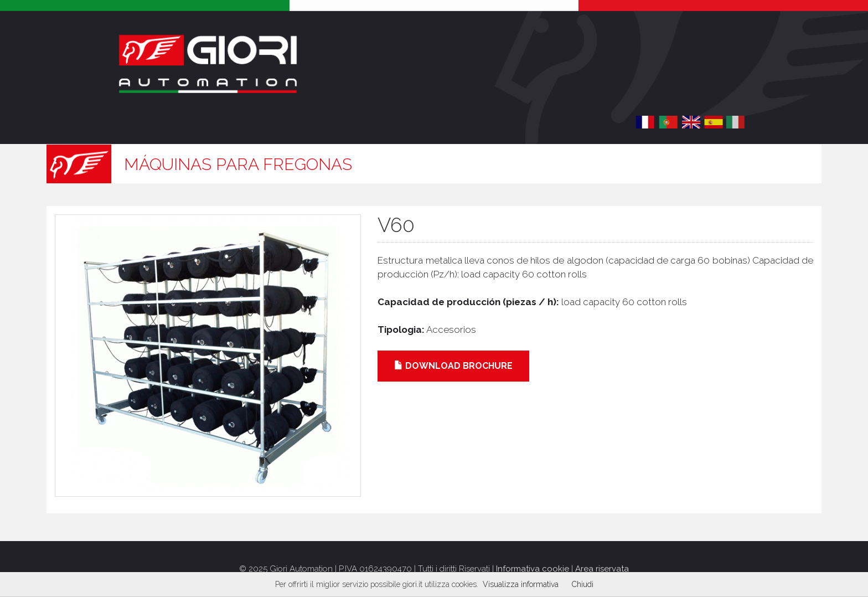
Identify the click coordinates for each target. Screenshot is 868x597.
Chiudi (583, 584)
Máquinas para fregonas (238, 164)
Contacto (498, 122)
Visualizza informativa (521, 584)
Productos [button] (238, 122)
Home (100, 122)
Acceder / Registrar (693, 80)
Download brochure (453, 366)
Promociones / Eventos (373, 122)
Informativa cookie (533, 569)
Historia (152, 122)
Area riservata (602, 569)
